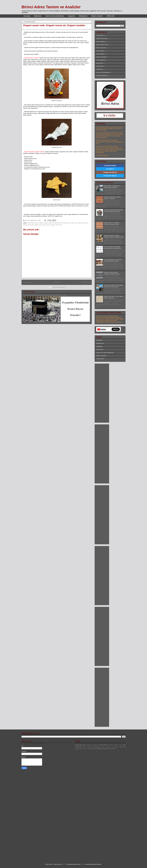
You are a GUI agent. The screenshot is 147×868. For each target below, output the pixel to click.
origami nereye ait (83, 223)
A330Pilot (64, 864)
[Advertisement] (104, 393)
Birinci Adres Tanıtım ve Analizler (51, 7)
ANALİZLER (100, 35)
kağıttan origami (43, 223)
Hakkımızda (38, 16)
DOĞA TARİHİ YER (102, 45)
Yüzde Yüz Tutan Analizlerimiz (55, 16)
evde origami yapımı (33, 223)
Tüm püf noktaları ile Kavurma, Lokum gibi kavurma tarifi (113, 260)
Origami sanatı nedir (40, 225)
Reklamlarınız (83, 16)
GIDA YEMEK (100, 51)
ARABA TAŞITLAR (102, 39)
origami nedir (74, 223)
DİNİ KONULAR (101, 48)
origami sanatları (50, 225)
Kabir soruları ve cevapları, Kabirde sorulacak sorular (112, 223)
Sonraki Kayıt (27, 282)
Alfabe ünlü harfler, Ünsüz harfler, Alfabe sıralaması (114, 297)
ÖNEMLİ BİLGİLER (102, 75)
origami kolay (66, 223)
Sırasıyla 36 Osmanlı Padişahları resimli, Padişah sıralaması (114, 211)
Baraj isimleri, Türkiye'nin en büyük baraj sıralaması (112, 187)
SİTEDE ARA (110, 16)
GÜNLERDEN (100, 54)
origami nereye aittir (28, 225)
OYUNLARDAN (101, 60)
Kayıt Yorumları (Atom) (59, 287)
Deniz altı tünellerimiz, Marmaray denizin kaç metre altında (114, 286)
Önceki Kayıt (86, 282)
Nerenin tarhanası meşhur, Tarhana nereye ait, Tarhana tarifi (114, 236)
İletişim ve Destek (97, 16)
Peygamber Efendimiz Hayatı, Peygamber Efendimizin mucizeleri (45, 295)
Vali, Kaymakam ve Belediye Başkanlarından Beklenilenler (112, 247)
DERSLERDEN (101, 42)
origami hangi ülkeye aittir (55, 223)
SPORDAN (99, 69)
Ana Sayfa (27, 16)
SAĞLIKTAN (100, 66)
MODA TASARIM (101, 57)
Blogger (83, 864)
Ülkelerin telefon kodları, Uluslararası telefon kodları (112, 273)
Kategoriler (71, 16)
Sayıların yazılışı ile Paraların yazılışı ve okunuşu (112, 198)
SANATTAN (59, 225)
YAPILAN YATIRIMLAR (103, 72)
